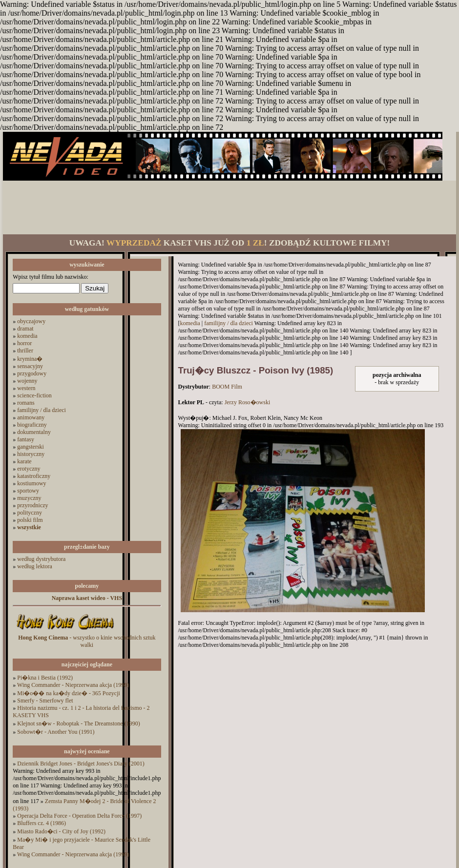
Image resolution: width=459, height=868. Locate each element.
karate (24, 461)
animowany (31, 417)
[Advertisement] (229, 207)
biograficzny (32, 425)
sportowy (28, 491)
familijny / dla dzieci (42, 410)
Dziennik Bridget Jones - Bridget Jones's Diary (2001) (81, 764)
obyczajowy (31, 321)
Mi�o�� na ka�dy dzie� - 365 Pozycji (69, 693)
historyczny (31, 454)
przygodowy (32, 373)
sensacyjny (30, 366)
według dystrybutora (41, 559)
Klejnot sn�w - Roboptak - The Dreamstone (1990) (78, 723)
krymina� (30, 359)
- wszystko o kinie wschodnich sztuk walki (87, 641)
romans (26, 403)
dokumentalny (34, 432)
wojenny (27, 381)
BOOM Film (227, 387)
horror (24, 343)
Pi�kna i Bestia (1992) (45, 678)
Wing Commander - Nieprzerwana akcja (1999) (73, 685)
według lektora (35, 566)
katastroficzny (34, 476)
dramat (25, 329)
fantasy (26, 439)
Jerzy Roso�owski (248, 402)
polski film (30, 520)
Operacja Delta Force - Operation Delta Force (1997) (79, 816)
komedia (27, 336)
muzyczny (29, 498)
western (26, 388)
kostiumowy (31, 483)
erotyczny (29, 469)
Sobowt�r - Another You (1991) (56, 732)
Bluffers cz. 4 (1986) (42, 823)
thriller (25, 351)
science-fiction (34, 395)
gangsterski (31, 447)
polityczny (30, 513)
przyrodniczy (32, 505)
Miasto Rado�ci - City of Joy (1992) (61, 831)
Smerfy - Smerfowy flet (45, 701)
